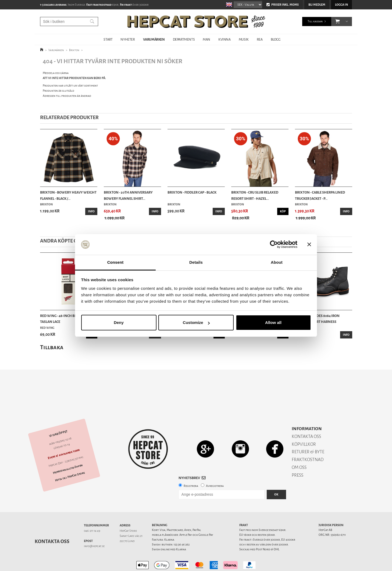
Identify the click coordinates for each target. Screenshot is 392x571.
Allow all (273, 322)
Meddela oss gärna (56, 73)
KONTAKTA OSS (306, 418)
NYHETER (128, 39)
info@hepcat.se (94, 527)
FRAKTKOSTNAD (308, 441)
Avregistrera (215, 467)
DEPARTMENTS (184, 39)
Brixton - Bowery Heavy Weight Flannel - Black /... (68, 195)
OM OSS (299, 449)
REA (260, 39)
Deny (119, 322)
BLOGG (276, 39)
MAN (206, 39)
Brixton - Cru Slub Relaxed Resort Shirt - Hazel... (255, 195)
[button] (338, 22)
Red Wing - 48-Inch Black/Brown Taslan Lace (68, 319)
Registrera (191, 467)
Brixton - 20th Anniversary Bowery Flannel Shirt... (128, 195)
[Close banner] (309, 245)
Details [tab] (196, 262)
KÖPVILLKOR (304, 425)
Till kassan (315, 21)
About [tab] (277, 262)
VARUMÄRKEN (154, 39)
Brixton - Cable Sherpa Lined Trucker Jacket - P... (320, 195)
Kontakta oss (52, 523)
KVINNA (224, 39)
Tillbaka (52, 347)
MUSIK (244, 39)
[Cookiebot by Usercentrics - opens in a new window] (274, 245)
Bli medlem (317, 5)
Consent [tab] (115, 262)
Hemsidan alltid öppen (68, 450)
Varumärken (56, 50)
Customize (196, 322)
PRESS (297, 456)
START (108, 39)
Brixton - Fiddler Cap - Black (192, 192)
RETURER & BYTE (308, 433)
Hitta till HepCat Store (70, 458)
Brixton (74, 50)
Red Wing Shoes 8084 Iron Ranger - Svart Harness (317, 319)
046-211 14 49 (92, 512)
